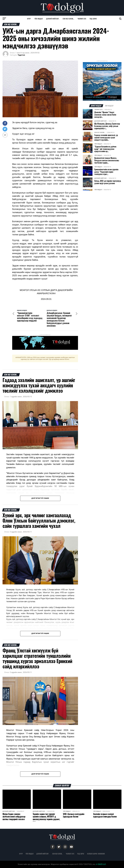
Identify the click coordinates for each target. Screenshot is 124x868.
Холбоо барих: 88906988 (96, 854)
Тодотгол (21, 55)
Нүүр (29, 19)
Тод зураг (93, 19)
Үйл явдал (39, 19)
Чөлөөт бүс (82, 19)
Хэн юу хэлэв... (68, 19)
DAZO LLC (101, 864)
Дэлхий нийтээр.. (53, 19)
